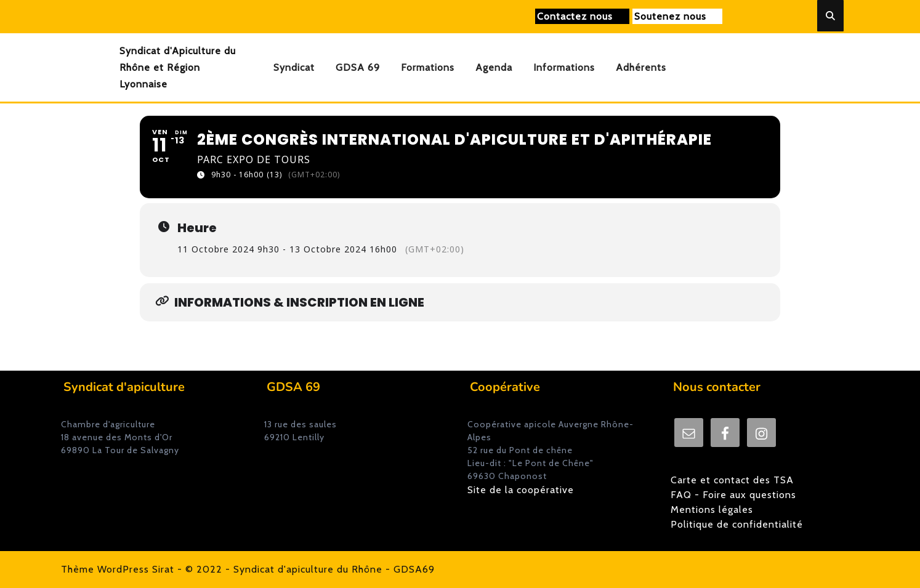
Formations (428, 67)
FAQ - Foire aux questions (733, 495)
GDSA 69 (358, 67)
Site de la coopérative (521, 490)
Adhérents (641, 67)
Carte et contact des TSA (732, 480)
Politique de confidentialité (737, 524)
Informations (564, 67)
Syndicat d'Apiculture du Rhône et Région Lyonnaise (178, 67)
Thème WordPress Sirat (118, 569)
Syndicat (294, 67)
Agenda (494, 67)
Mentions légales (712, 509)
